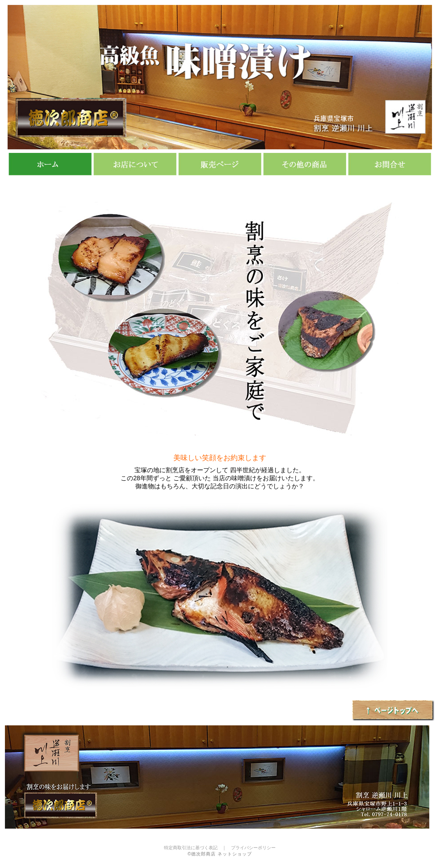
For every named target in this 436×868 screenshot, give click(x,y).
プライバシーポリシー (253, 848)
